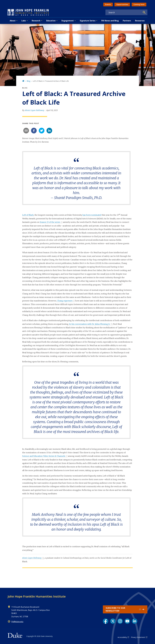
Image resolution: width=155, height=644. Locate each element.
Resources (140, 21)
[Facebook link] (106, 621)
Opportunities (122, 4)
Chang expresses (65, 301)
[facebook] (34, 131)
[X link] (113, 621)
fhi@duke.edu (17, 622)
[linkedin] (49, 131)
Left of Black (28, 215)
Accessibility (122, 637)
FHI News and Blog (110, 21)
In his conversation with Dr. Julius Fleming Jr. (90, 324)
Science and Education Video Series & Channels (44, 456)
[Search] (144, 12)
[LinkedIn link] (135, 621)
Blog (29, 81)
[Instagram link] (120, 621)
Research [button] (36, 21)
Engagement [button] (68, 21)
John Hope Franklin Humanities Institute (37, 596)
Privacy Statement (138, 637)
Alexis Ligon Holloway (35, 110)
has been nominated (92, 215)
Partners (127, 21)
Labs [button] (24, 21)
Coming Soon (139, 4)
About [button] (13, 21)
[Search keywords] (123, 12)
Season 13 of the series (50, 222)
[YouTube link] (127, 621)
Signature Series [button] (88, 21)
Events (108, 4)
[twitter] (42, 131)
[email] (26, 131)
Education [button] (51, 21)
